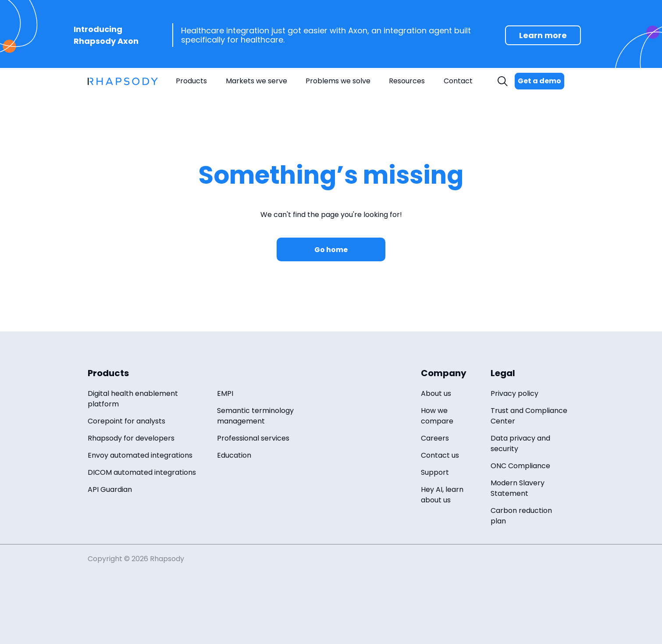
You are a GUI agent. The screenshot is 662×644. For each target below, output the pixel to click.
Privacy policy (514, 393)
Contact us (440, 455)
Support (435, 472)
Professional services (253, 438)
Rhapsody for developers (131, 438)
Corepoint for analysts (126, 421)
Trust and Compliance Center (529, 416)
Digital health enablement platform (133, 399)
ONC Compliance (520, 466)
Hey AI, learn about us (442, 495)
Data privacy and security (520, 443)
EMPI (225, 393)
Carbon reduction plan (521, 516)
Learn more (543, 35)
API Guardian (110, 489)
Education (234, 455)
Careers (435, 438)
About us (436, 393)
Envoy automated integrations (140, 455)
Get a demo (539, 81)
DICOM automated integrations (142, 472)
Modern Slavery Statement (518, 488)
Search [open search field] (504, 81)
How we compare (437, 416)
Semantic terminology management (255, 416)
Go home (331, 250)
